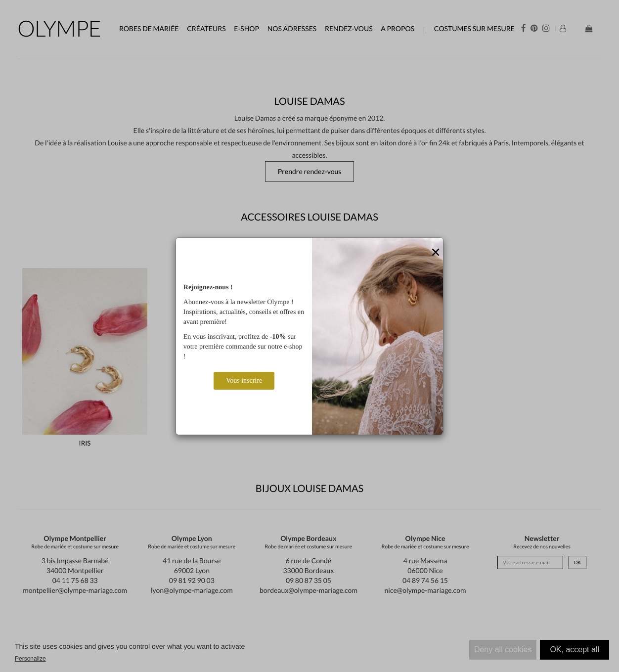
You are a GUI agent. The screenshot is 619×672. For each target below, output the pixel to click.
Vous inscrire (244, 381)
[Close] (436, 253)
